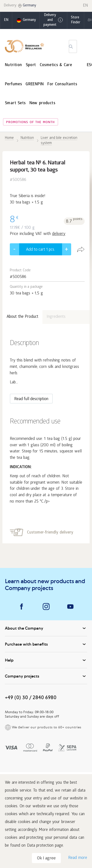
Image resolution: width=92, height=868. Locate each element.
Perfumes (13, 84)
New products (42, 103)
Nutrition (13, 65)
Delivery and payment (53, 20)
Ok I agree (46, 859)
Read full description (31, 399)
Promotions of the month (30, 123)
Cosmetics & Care (56, 65)
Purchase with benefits (46, 644)
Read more (78, 858)
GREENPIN (35, 84)
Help (46, 660)
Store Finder (76, 20)
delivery (59, 234)
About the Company (46, 628)
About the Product (22, 317)
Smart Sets (15, 103)
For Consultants (62, 84)
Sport (31, 65)
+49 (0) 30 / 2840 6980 (31, 697)
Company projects (46, 676)
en (6, 20)
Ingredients (56, 317)
